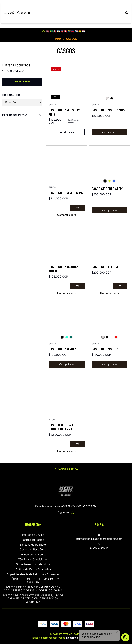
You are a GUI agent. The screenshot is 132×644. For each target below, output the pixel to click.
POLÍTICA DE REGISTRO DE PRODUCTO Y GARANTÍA (33, 581)
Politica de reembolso (33, 555)
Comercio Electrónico (33, 550)
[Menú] (9, 13)
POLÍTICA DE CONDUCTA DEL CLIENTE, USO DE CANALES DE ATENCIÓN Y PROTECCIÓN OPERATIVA (33, 599)
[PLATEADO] (107, 98)
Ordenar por (11, 95)
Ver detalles (67, 132)
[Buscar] (23, 13)
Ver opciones (109, 132)
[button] (66, 469)
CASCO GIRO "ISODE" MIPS (108, 110)
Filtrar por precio (22, 115)
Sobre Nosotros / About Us (33, 564)
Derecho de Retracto (33, 545)
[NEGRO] (112, 98)
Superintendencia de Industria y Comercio (33, 574)
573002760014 (99, 546)
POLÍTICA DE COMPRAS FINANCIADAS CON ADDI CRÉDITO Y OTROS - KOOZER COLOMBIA (33, 589)
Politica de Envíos (33, 535)
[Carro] (127, 13)
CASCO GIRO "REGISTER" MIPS (64, 112)
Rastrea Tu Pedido (33, 540)
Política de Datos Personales (33, 569)
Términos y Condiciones (33, 559)
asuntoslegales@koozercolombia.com (99, 537)
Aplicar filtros (22, 82)
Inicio (58, 39)
